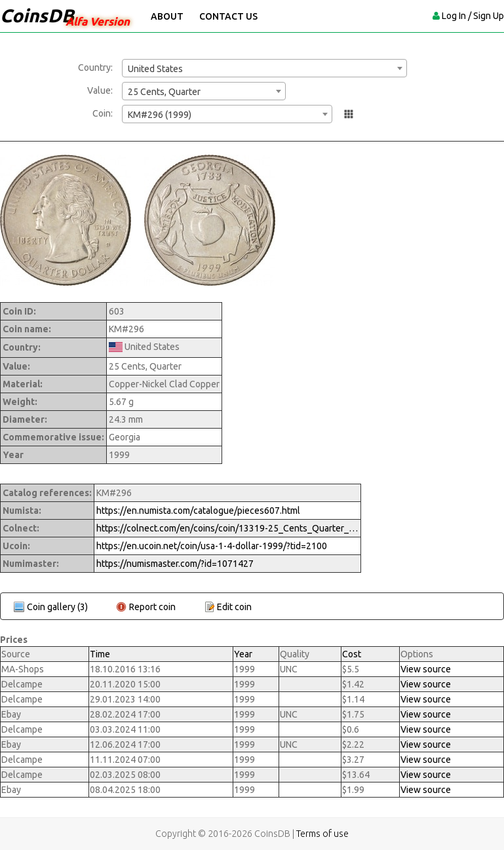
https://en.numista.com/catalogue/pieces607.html (198, 511)
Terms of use (322, 834)
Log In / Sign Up (473, 16)
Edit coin (234, 607)
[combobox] (264, 68)
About (167, 16)
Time (100, 654)
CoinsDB (37, 15)
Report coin (152, 607)
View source (426, 669)
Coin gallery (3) (57, 607)
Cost (352, 654)
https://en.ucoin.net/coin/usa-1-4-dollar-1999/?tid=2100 (212, 546)
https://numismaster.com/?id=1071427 (175, 564)
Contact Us (228, 16)
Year (243, 654)
